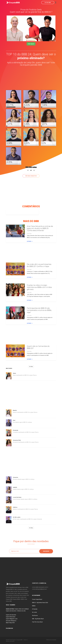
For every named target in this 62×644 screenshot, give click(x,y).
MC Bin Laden (17, 517)
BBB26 (34, 606)
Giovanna (15, 477)
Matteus (15, 507)
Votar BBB (48, 3)
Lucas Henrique (17, 497)
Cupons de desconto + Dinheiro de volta (16, 611)
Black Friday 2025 (10, 623)
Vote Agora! (31, 44)
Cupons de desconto (11, 615)
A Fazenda (35, 609)
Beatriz (15, 410)
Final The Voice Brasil (37, 622)
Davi (14, 420)
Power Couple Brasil (37, 599)
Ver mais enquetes (31, 176)
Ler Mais (30, 241)
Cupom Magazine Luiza (12, 619)
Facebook (9, 628)
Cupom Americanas (11, 617)
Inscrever (46, 551)
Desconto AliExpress (11, 621)
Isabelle (15, 487)
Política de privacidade (51, 640)
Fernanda (15, 430)
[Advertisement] (31, 78)
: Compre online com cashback (17, 609)
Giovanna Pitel (17, 440)
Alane (14, 373)
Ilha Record (35, 615)
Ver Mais (31, 367)
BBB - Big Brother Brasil (38, 619)
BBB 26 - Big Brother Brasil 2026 (40, 603)
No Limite (34, 612)
